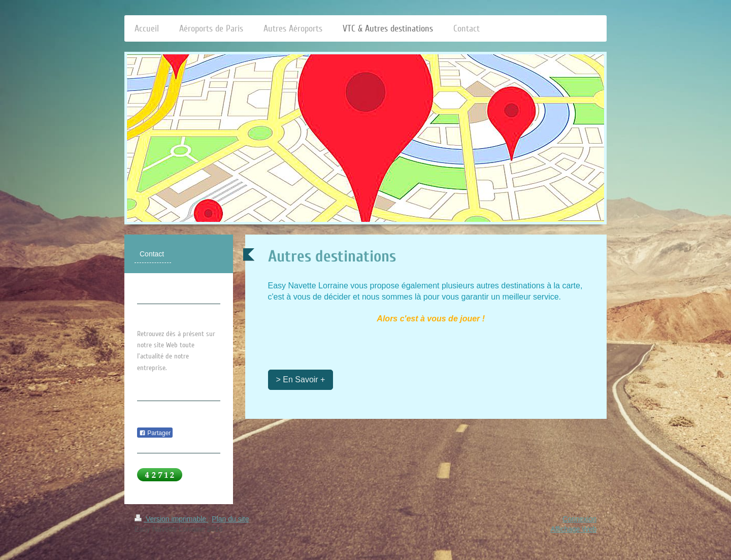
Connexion (579, 519)
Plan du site (230, 519)
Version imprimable (171, 519)
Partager (155, 433)
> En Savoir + (301, 380)
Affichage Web (573, 529)
